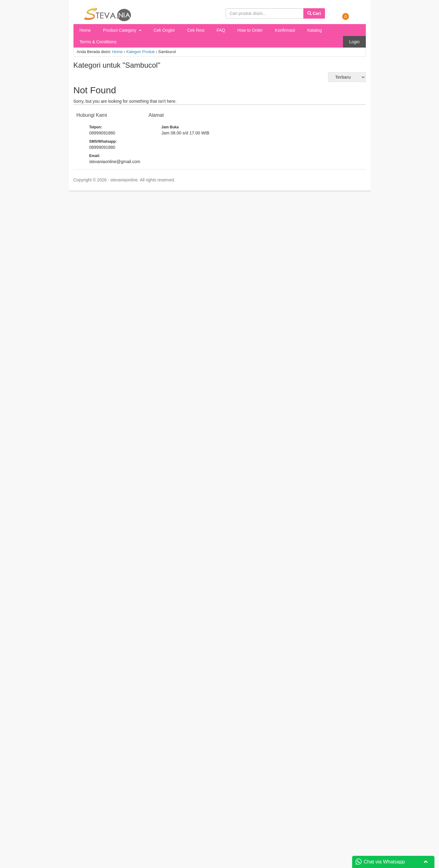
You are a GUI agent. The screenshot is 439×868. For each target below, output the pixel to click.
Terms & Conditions (98, 42)
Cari (314, 13)
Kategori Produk (140, 52)
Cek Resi (196, 30)
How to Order (250, 30)
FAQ (221, 30)
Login (354, 42)
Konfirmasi (285, 30)
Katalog (314, 30)
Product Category (122, 30)
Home (85, 30)
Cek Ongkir (164, 30)
